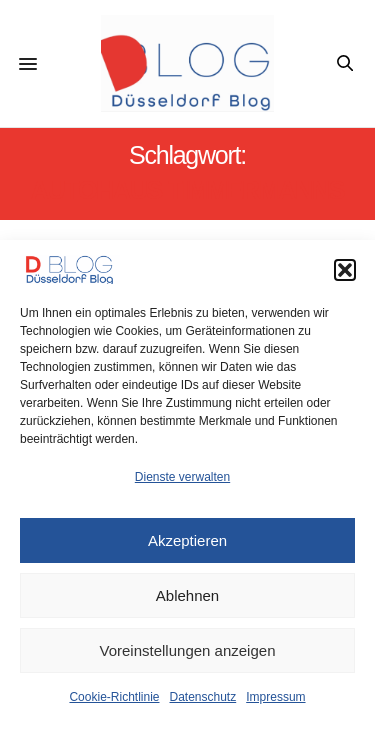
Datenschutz (203, 697)
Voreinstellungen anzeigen (188, 650)
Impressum (275, 697)
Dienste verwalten (182, 477)
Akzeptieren (187, 540)
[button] (345, 270)
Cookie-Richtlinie (114, 697)
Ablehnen (187, 595)
